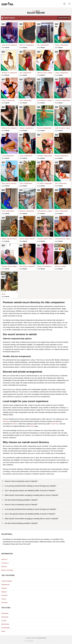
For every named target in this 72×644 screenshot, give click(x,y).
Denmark (4, 595)
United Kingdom (7, 581)
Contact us (5, 563)
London (4, 621)
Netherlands (5, 585)
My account (29, 641)
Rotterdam (5, 613)
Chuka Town (55, 424)
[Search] (64, 4)
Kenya (32, 426)
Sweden (4, 588)
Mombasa (6, 421)
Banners (4, 567)
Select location (8, 18)
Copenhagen (6, 628)
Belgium (4, 592)
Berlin (3, 631)
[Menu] (69, 4)
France (4, 599)
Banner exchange (7, 570)
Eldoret (15, 424)
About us (4, 559)
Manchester (5, 624)
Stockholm (5, 617)
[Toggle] (3, 481)
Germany (4, 603)
